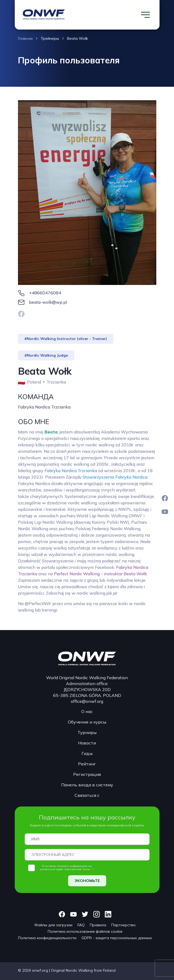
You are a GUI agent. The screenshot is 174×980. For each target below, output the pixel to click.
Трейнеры (50, 38)
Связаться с (87, 795)
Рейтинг (87, 764)
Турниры (87, 732)
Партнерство (123, 925)
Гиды (87, 753)
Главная (25, 38)
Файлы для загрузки (53, 925)
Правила (98, 925)
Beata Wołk (77, 38)
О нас (87, 711)
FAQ (81, 925)
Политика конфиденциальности (47, 938)
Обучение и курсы (87, 722)
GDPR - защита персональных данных (117, 938)
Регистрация (87, 774)
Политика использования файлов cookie (85, 931)
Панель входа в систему (87, 785)
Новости (87, 743)
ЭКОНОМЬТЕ (87, 881)
